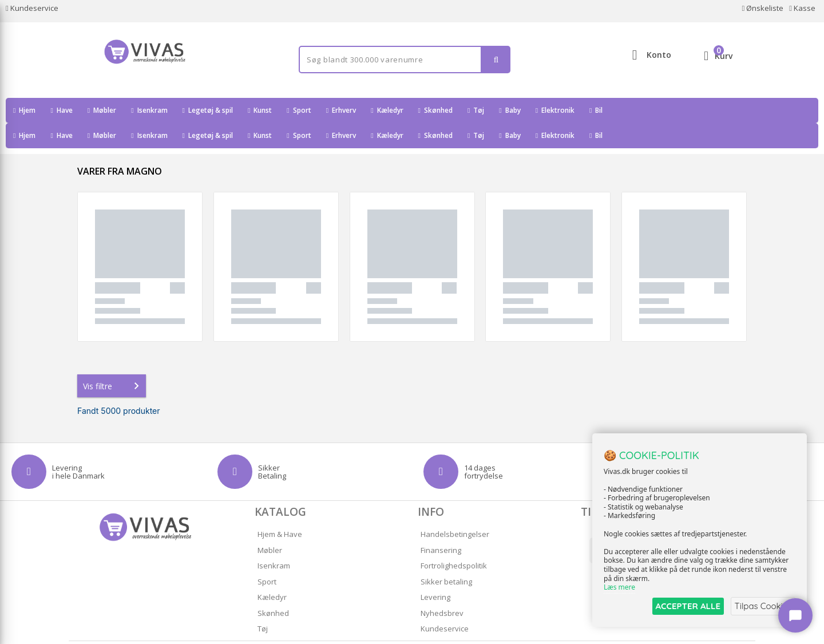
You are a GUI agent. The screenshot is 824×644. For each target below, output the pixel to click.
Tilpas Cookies (762, 606)
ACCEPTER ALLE (684, 606)
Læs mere (619, 588)
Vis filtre (113, 361)
